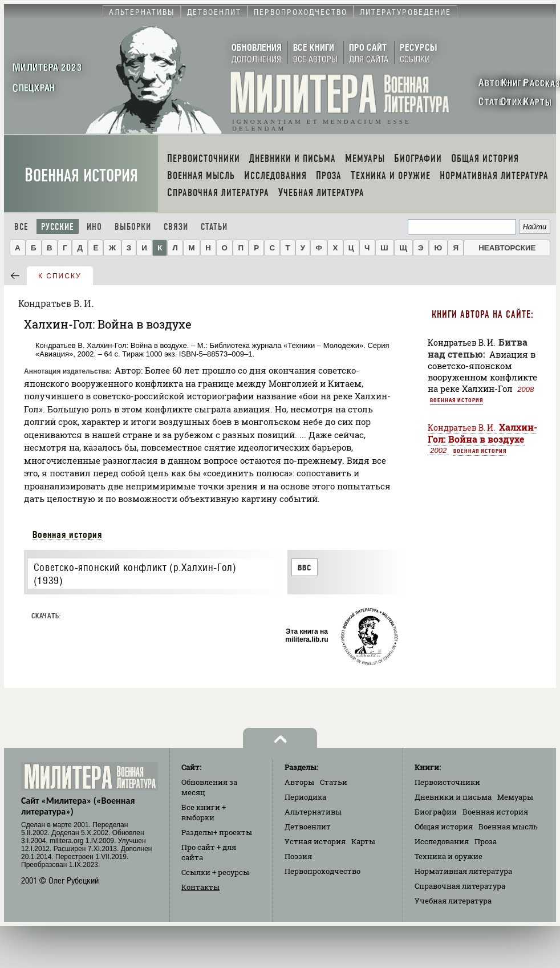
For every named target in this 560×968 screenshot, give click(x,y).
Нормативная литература (463, 871)
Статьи (214, 227)
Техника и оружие (449, 856)
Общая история (444, 827)
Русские (58, 227)
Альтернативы (313, 812)
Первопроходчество (322, 871)
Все (21, 227)
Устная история (315, 841)
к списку (60, 276)
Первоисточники (447, 782)
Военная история (81, 175)
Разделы (217, 832)
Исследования (442, 841)
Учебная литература (453, 901)
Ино (94, 227)
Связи (176, 227)
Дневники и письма (453, 797)
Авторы (299, 782)
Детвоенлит (308, 827)
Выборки (133, 227)
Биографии (436, 812)
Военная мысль (508, 827)
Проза (486, 841)
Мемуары (515, 797)
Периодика (305, 797)
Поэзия (298, 856)
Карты (363, 841)
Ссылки (215, 872)
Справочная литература (460, 886)
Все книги (204, 812)
